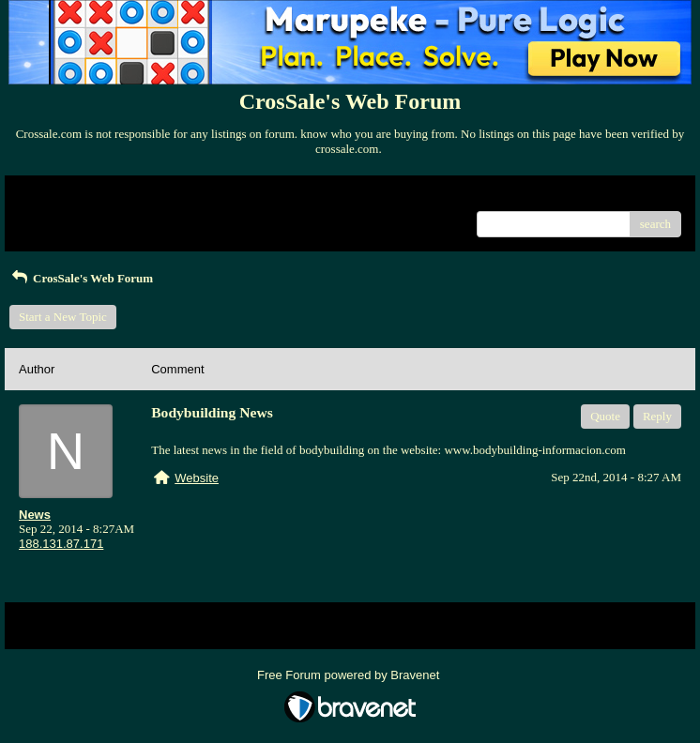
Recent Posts (50, 218)
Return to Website (62, 197)
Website (197, 478)
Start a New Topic (63, 317)
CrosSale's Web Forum (81, 278)
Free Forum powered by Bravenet (350, 675)
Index (136, 197)
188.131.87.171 (61, 544)
